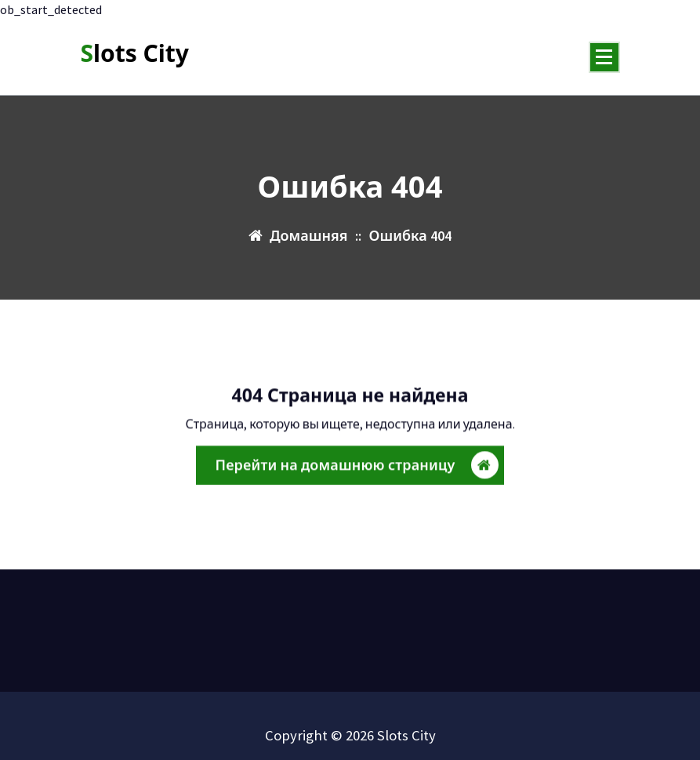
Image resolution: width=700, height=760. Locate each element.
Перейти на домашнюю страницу (356, 466)
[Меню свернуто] (604, 57)
